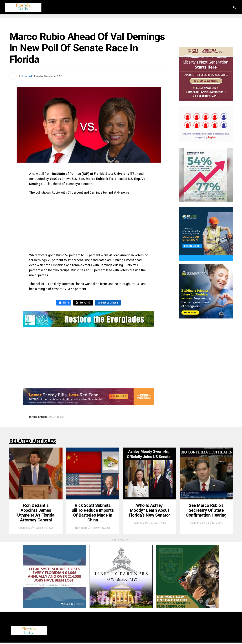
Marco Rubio (56, 417)
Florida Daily (24, 529)
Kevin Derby (28, 76)
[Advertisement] (89, 224)
